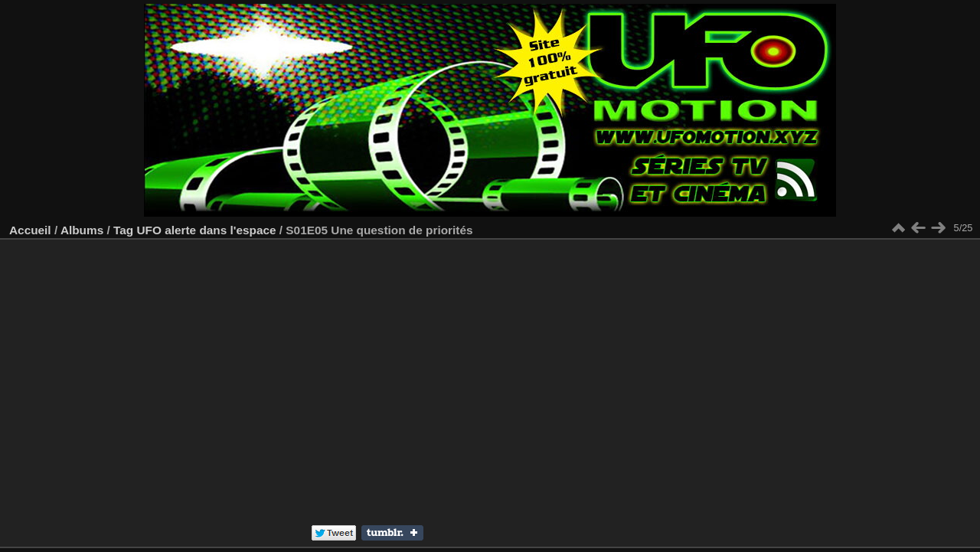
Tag (123, 230)
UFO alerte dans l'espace (206, 230)
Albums (82, 230)
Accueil (30, 230)
